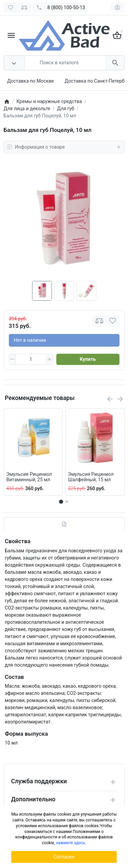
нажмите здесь (70, 843)
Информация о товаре (64, 147)
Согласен (64, 857)
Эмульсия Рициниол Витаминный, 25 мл (29, 477)
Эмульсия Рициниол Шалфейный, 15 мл (91, 477)
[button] (67, 502)
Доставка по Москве (31, 81)
